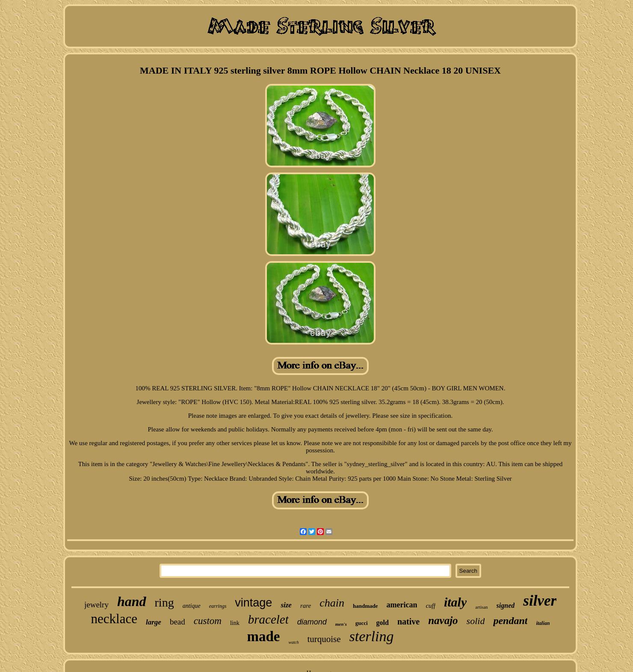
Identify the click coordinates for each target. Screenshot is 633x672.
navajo (443, 620)
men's (341, 624)
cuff (430, 606)
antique (192, 606)
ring (164, 602)
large (154, 622)
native (408, 621)
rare (306, 606)
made (264, 636)
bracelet (268, 619)
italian (543, 623)
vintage (253, 603)
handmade (365, 606)
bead (177, 622)
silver (540, 601)
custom (208, 621)
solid (476, 621)
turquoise (324, 639)
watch (294, 642)
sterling (372, 636)
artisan (481, 607)
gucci (362, 623)
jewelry (96, 605)
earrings (218, 606)
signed (506, 605)
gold (383, 623)
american (402, 605)
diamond (312, 622)
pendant (510, 621)
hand (132, 601)
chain (332, 603)
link (235, 623)
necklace (114, 619)
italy (455, 602)
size (286, 605)
